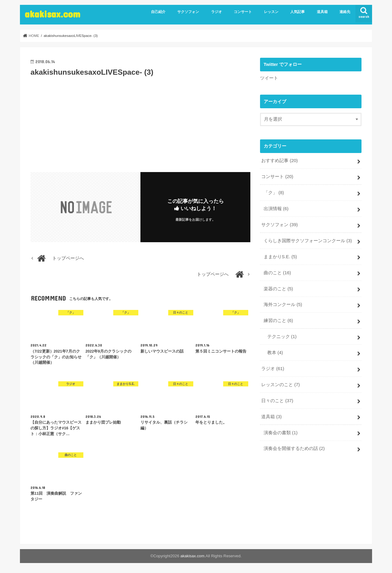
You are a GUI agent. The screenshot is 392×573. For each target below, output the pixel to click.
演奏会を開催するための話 (294, 448)
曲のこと (277, 273)
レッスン (271, 12)
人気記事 (297, 12)
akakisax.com (53, 14)
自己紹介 (158, 12)
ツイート (269, 78)
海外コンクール (283, 304)
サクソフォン (188, 12)
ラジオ (217, 12)
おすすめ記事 (280, 161)
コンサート (243, 12)
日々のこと (277, 401)
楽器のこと (278, 289)
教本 (275, 353)
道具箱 (322, 12)
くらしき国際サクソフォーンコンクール (308, 241)
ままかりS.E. (280, 257)
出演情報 (276, 209)
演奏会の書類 (281, 433)
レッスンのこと (280, 385)
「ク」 (274, 193)
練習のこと (278, 321)
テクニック (282, 337)
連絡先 (345, 12)
